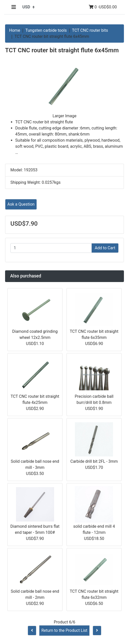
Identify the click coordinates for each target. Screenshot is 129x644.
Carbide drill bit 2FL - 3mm (94, 461)
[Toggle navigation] (14, 7)
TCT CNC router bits (90, 30)
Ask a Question (21, 204)
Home (15, 30)
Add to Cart (105, 248)
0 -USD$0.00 (103, 7)
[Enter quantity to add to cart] (51, 248)
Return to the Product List (64, 630)
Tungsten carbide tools (46, 30)
